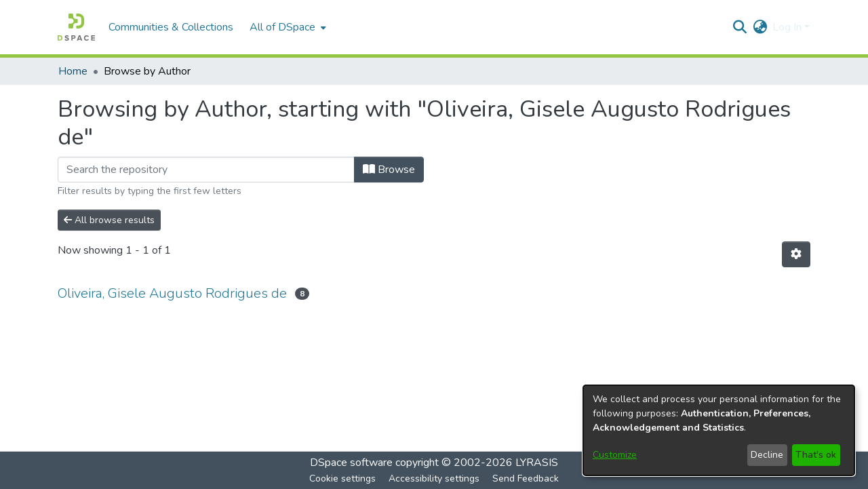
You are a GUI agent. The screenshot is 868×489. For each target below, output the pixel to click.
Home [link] (73, 71)
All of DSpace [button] (282, 27)
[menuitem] (287, 27)
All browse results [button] (109, 220)
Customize (615, 455)
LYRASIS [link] (537, 463)
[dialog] (719, 430)
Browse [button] (389, 170)
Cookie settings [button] (342, 478)
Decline (767, 455)
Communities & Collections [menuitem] (171, 27)
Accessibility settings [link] (434, 478)
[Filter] (206, 170)
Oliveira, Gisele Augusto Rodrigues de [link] (172, 293)
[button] (76, 27)
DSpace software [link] (351, 463)
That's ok (816, 455)
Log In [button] (788, 27)
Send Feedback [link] (526, 478)
